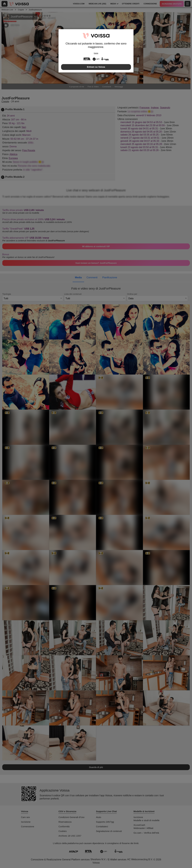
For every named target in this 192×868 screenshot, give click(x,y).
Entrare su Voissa (96, 67)
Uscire (96, 53)
